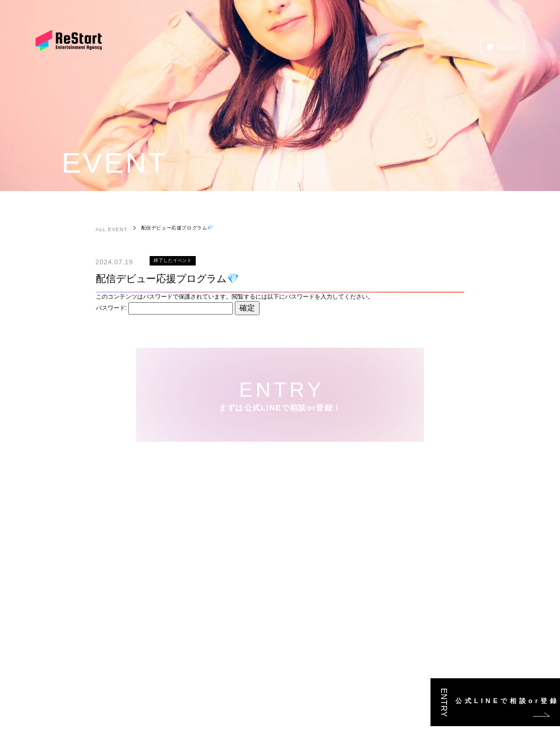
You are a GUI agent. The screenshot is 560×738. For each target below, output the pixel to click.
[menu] (502, 47)
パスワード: (165, 308)
